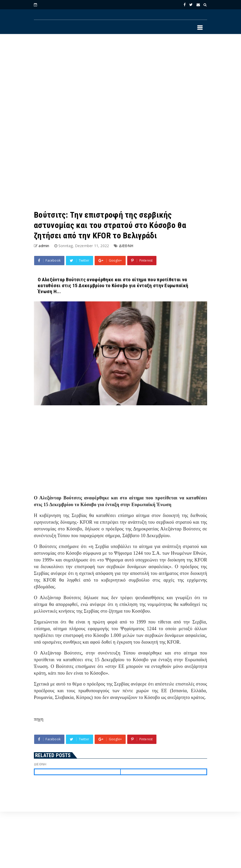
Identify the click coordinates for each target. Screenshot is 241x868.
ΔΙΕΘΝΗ (126, 246)
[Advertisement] (120, 80)
